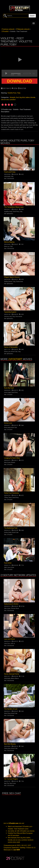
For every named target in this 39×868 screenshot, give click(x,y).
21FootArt (15, 359)
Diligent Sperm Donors (12, 277)
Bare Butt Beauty (10, 744)
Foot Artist (8, 563)
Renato (13, 462)
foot (17, 97)
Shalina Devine (8, 282)
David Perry (16, 212)
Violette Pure (12, 93)
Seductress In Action (11, 604)
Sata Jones (7, 608)
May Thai (7, 783)
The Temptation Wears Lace (14, 207)
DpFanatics (10, 214)
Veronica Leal (8, 316)
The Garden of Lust (11, 709)
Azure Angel (7, 392)
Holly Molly (7, 176)
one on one (5, 100)
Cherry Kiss (7, 748)
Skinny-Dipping (9, 242)
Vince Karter (19, 316)
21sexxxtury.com (9, 845)
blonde (33, 97)
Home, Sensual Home (12, 674)
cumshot (13, 100)
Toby (19, 93)
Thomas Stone (15, 608)
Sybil (5, 567)
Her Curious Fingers (11, 779)
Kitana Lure (7, 352)
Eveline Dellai (8, 532)
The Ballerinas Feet (11, 528)
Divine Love (8, 423)
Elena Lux (7, 246)
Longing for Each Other (12, 458)
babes (28, 97)
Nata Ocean (7, 462)
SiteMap (23, 848)
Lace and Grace (10, 639)
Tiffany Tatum (8, 498)
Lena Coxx (7, 643)
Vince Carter (11, 567)
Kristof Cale (14, 352)
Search (32, 16)
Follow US (30, 848)
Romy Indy (7, 427)
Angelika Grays (8, 212)
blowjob (12, 97)
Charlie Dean (19, 282)
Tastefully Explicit (10, 312)
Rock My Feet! (9, 388)
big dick (22, 97)
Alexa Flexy (7, 713)
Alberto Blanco (15, 678)
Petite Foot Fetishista (11, 493)
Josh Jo (13, 643)
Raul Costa (13, 783)
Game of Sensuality (11, 347)
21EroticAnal (10, 179)
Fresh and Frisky (10, 172)
